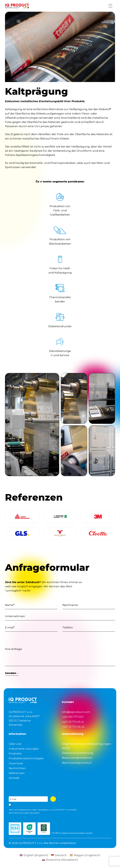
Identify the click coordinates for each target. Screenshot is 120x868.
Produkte (15, 754)
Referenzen (17, 773)
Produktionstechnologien (26, 758)
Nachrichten (17, 768)
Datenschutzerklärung (77, 753)
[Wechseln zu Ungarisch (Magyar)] (85, 855)
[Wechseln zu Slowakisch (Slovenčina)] (60, 860)
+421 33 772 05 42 (73, 727)
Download (16, 763)
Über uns (15, 744)
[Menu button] (110, 6)
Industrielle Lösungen (24, 749)
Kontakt (14, 778)
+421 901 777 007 (73, 717)
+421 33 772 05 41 (73, 722)
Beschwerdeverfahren (77, 758)
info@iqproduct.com (76, 712)
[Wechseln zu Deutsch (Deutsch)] (59, 855)
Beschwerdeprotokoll (77, 763)
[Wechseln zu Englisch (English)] (34, 855)
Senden (12, 673)
